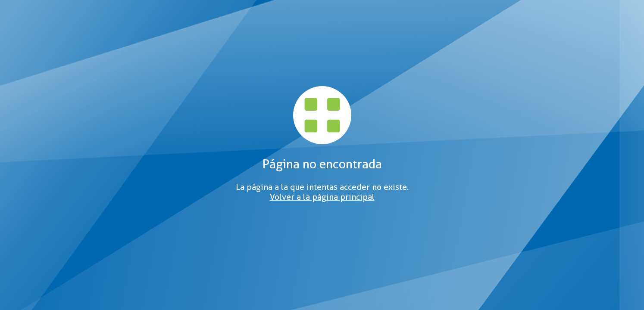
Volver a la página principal (322, 197)
